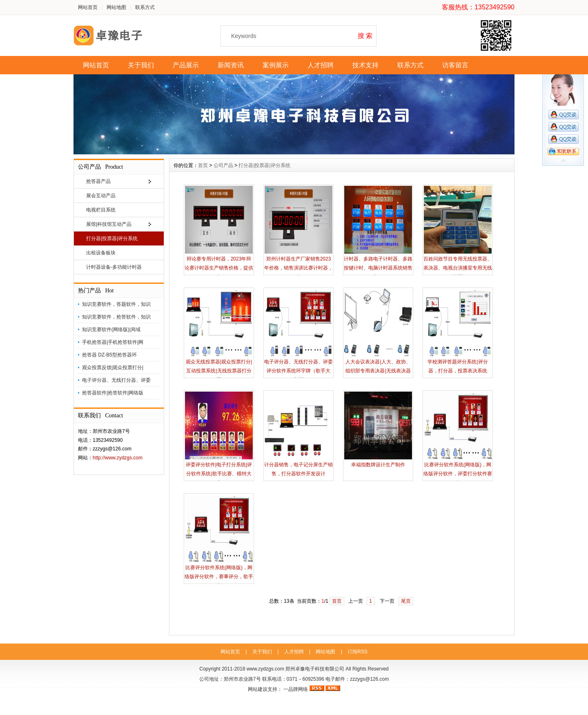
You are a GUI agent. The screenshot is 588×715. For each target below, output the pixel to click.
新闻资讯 (231, 65)
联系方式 (145, 7)
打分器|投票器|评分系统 (112, 238)
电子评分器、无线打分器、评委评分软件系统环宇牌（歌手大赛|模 (298, 371)
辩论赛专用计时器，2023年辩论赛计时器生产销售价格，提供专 (219, 268)
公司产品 (223, 165)
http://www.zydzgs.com (118, 458)
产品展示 (186, 65)
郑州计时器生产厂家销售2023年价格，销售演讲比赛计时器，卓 (298, 268)
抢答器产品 (98, 181)
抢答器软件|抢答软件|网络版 (113, 393)
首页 (203, 165)
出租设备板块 (101, 253)
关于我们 (141, 65)
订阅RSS (357, 652)
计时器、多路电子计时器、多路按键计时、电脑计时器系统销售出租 (378, 268)
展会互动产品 (101, 196)
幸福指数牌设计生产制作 (378, 465)
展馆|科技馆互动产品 (109, 224)
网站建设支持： (265, 689)
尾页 (406, 601)
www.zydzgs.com (265, 669)
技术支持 (365, 65)
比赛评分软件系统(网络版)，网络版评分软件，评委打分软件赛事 (458, 474)
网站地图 (116, 7)
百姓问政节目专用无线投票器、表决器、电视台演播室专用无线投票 (458, 268)
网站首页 (88, 7)
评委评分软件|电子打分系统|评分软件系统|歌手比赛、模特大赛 (219, 474)
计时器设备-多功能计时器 (114, 267)
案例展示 (276, 65)
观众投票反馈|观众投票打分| (113, 368)
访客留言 (455, 65)
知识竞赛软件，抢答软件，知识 (116, 317)
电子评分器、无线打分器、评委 (116, 380)
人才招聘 (321, 65)
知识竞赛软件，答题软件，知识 (116, 304)
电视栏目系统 (101, 210)
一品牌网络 (296, 689)
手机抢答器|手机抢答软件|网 (113, 342)
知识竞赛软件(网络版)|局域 (111, 330)
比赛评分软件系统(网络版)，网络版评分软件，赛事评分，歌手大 (219, 577)
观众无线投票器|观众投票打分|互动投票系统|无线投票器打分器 (219, 371)
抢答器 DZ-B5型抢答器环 (109, 355)
